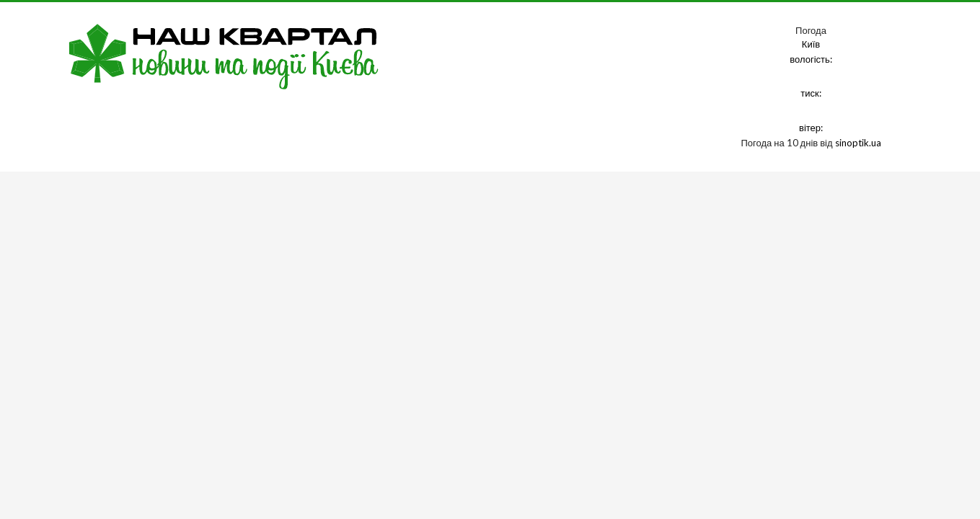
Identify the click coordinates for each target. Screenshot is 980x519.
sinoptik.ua (858, 143)
